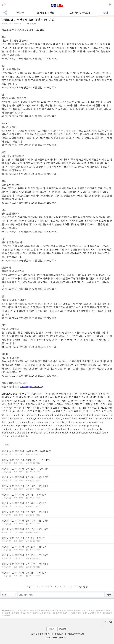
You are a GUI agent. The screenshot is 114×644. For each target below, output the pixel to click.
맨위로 (108, 622)
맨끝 (85, 586)
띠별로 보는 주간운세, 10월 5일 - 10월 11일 (57, 461)
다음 (80, 586)
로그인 (52, 629)
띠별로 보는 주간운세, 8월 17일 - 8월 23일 (57, 522)
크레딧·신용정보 (46, 13)
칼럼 (105, 13)
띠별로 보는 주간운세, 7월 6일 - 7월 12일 (57, 574)
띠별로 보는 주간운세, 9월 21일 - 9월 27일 (57, 479)
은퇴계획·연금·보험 (80, 13)
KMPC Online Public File (56, 638)
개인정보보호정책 (76, 634)
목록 (7, 445)
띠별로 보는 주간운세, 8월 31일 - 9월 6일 (57, 505)
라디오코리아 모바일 (41, 634)
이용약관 (59, 634)
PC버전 (62, 629)
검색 (109, 595)
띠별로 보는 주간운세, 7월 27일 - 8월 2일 (57, 548)
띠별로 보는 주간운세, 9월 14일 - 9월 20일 (57, 487)
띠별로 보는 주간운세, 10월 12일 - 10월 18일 (57, 453)
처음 (29, 586)
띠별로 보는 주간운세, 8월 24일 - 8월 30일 (57, 513)
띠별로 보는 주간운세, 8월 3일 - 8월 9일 (57, 539)
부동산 (20, 13)
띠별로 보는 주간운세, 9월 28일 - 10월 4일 (57, 470)
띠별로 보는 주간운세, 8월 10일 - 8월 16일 (57, 531)
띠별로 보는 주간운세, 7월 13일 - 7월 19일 (57, 565)
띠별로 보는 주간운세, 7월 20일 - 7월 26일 (57, 557)
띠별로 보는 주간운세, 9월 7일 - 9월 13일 (57, 496)
